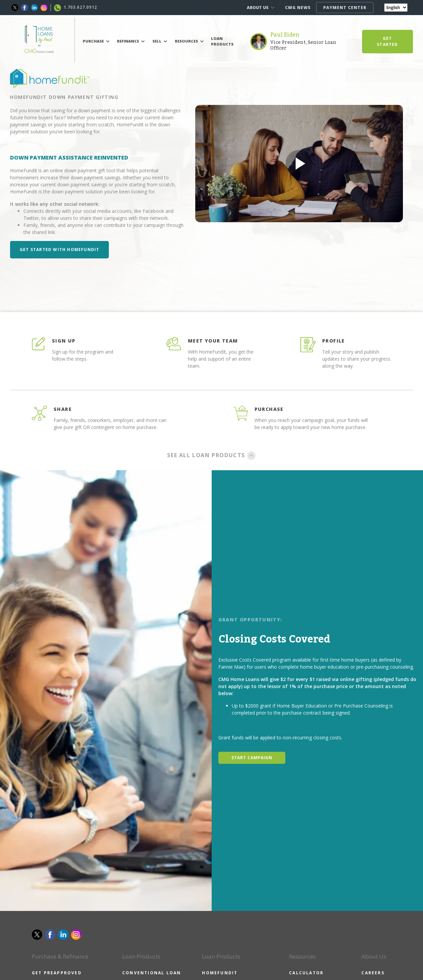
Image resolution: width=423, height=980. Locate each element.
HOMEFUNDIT (220, 973)
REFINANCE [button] (131, 41)
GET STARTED (387, 41)
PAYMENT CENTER (345, 8)
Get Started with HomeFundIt (59, 250)
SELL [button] (160, 41)
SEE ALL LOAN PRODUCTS (211, 455)
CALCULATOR (306, 973)
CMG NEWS (298, 8)
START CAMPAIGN (252, 758)
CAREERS (373, 973)
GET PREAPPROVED (57, 973)
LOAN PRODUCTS (222, 41)
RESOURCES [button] (189, 41)
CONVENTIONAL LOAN (152, 973)
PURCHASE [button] (96, 41)
